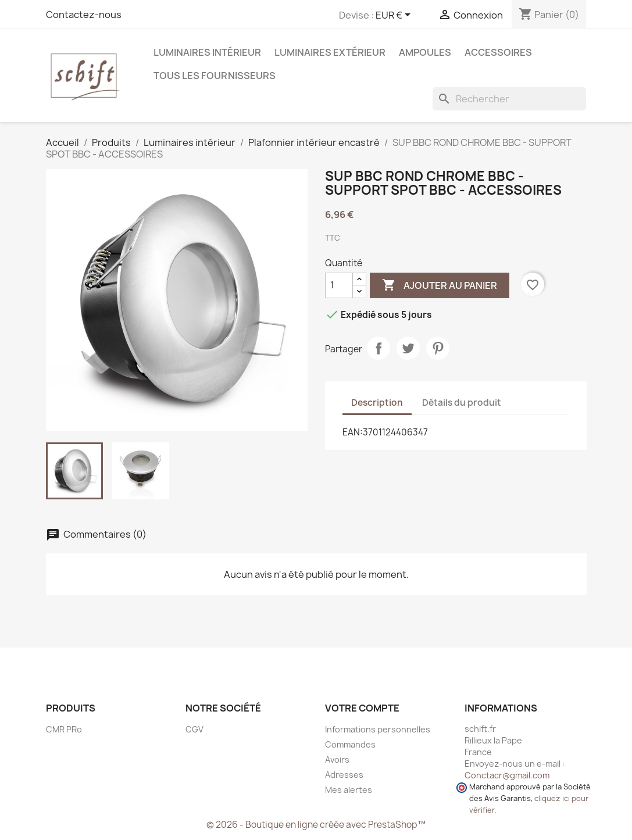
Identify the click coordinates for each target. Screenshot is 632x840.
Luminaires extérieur (330, 52)
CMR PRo (64, 729)
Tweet (408, 348)
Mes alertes (349, 790)
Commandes (350, 744)
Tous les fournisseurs (215, 76)
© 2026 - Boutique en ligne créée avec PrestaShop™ (316, 825)
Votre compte (362, 708)
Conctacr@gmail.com (507, 775)
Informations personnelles (378, 729)
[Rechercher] (509, 99)
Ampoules (425, 52)
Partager (379, 348)
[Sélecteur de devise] (395, 16)
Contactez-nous (84, 15)
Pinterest (438, 348)
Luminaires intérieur (207, 52)
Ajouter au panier (440, 285)
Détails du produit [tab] (462, 403)
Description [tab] (377, 403)
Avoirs (337, 759)
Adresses (344, 775)
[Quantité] (339, 285)
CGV (194, 729)
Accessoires (498, 52)
